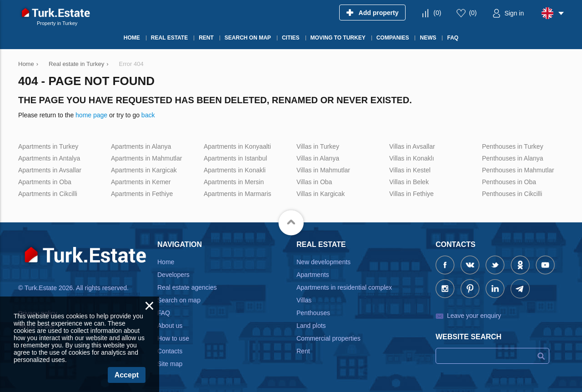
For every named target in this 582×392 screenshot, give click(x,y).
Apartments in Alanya (141, 146)
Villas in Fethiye (411, 194)
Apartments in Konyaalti (237, 146)
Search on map (179, 300)
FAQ (164, 313)
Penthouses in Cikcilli (512, 194)
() (437, 13)
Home (166, 262)
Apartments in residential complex (344, 287)
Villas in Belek (409, 182)
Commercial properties (329, 338)
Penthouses (313, 313)
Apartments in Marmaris (238, 194)
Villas (304, 300)
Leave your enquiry (474, 316)
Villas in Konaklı (412, 158)
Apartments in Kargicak (144, 170)
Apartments (313, 275)
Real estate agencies (187, 287)
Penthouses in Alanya (513, 158)
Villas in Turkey (318, 146)
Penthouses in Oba (509, 182)
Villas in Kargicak (321, 194)
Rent (303, 351)
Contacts (170, 351)
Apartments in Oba (45, 182)
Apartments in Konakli (235, 170)
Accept (127, 375)
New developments (324, 262)
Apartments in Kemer (141, 182)
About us (170, 326)
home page (91, 115)
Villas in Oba (314, 182)
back (148, 115)
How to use (173, 338)
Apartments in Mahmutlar (146, 158)
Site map (170, 364)
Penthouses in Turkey (513, 146)
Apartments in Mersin (234, 182)
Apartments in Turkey (48, 146)
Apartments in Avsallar (50, 170)
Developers (173, 275)
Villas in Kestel (410, 170)
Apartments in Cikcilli (48, 194)
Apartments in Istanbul (235, 158)
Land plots (311, 326)
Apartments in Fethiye (142, 194)
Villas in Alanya (318, 158)
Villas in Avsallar (412, 146)
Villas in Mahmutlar (323, 170)
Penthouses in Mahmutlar (518, 170)
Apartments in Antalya (49, 158)
